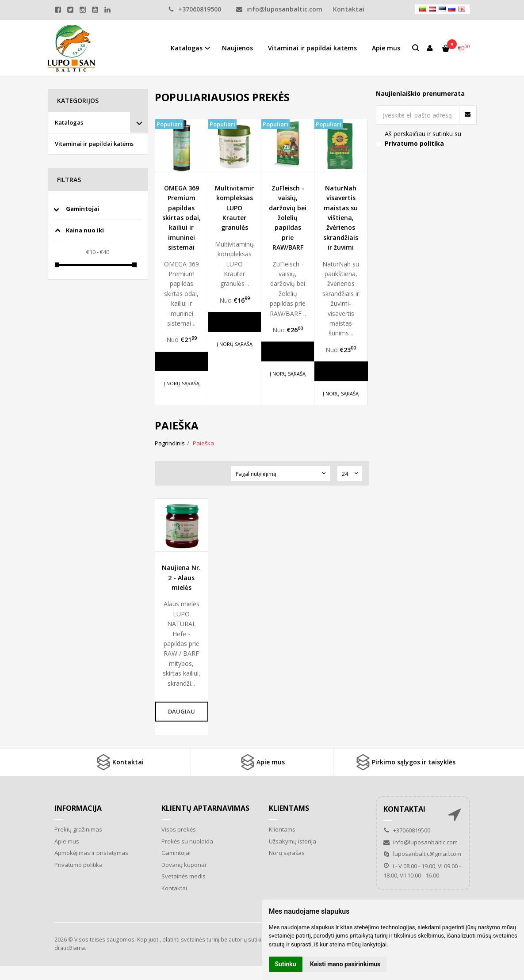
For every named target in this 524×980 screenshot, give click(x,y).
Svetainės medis (184, 876)
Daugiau (183, 361)
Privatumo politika (78, 865)
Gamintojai (176, 853)
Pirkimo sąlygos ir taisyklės (405, 762)
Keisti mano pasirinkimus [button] (345, 964)
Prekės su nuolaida (187, 841)
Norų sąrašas (287, 853)
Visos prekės (179, 829)
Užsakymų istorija (293, 841)
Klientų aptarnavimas (205, 808)
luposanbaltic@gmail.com (422, 854)
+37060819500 (195, 9)
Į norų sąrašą (182, 383)
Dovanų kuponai (184, 865)
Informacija (78, 808)
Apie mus (386, 48)
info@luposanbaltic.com (279, 9)
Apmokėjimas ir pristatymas (91, 853)
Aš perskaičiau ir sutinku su (423, 139)
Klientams (289, 808)
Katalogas (69, 122)
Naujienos (237, 48)
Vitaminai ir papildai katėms (312, 48)
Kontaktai (119, 762)
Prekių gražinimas (78, 829)
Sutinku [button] (286, 964)
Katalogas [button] (187, 48)
